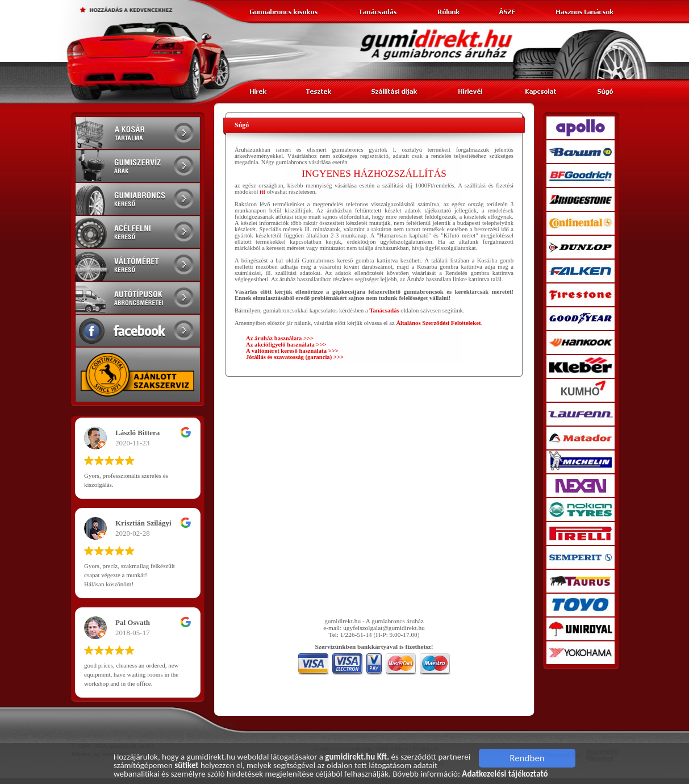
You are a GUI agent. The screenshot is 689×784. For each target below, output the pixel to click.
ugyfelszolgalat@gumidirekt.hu (384, 628)
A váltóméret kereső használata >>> (292, 351)
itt (262, 192)
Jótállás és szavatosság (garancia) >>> (295, 357)
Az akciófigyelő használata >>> (286, 345)
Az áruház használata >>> (280, 338)
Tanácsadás (384, 310)
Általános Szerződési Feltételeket (438, 323)
